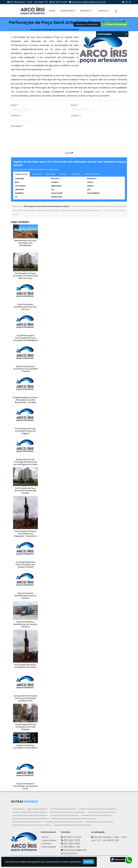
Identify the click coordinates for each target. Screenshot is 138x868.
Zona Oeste (50, 174)
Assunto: (76, 116)
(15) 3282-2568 (72, 843)
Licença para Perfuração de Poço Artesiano (30, 815)
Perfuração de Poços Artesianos (63, 809)
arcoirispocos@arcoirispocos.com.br (89, 2)
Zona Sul (63, 174)
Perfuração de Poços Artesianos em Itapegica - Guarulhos (25, 533)
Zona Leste (76, 174)
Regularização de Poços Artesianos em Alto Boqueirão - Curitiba (25, 400)
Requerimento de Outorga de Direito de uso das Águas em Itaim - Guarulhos (25, 463)
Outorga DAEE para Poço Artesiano (99, 822)
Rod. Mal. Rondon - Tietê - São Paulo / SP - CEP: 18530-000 (109, 839)
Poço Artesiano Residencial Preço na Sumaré (25, 595)
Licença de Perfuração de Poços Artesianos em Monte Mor (25, 698)
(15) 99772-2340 (60, 2)
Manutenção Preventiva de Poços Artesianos (31, 818)
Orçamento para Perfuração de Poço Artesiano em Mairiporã (25, 338)
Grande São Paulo (92, 174)
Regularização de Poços (37, 809)
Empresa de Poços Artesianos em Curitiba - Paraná (25, 369)
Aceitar (88, 862)
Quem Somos (68, 11)
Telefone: (16, 116)
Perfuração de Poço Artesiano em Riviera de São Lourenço (25, 276)
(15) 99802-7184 (72, 847)
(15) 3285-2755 (72, 840)
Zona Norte (37, 174)
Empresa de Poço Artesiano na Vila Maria (25, 746)
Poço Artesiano (19, 809)
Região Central (21, 174)
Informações (49, 847)
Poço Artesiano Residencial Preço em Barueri (25, 307)
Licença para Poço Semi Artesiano (65, 815)
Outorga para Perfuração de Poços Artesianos (73, 825)
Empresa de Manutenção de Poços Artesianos (98, 809)
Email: (75, 105)
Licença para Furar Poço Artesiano (102, 812)
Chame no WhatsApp (115, 24)
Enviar (69, 153)
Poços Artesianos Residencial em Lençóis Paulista (25, 624)
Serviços (87, 11)
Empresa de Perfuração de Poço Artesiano (30, 812)
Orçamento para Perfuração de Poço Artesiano (63, 822)
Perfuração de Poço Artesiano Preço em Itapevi (25, 431)
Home (52, 11)
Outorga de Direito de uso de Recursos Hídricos (32, 825)
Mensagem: (17, 126)
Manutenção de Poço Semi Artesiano (96, 815)
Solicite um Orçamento (87, 24)
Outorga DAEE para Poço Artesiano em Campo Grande (25, 564)
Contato (103, 11)
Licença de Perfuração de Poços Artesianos (67, 812)
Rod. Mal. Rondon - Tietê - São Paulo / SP (29, 2)
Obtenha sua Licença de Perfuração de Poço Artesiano (74, 818)
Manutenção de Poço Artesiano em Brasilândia (25, 243)
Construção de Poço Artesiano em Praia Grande (25, 727)
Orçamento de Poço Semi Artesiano (27, 822)
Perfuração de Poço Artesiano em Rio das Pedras (25, 490)
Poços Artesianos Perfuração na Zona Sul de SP (25, 786)
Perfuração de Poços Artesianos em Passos (25, 666)
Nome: (15, 105)
